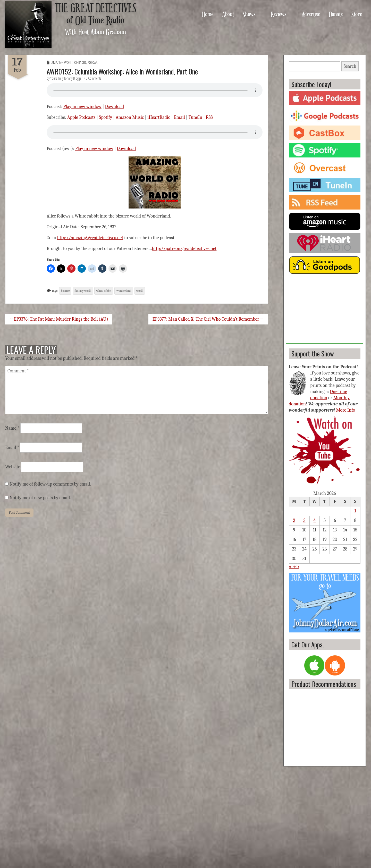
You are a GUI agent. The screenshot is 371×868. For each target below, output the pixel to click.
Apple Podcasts (81, 117)
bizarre (65, 291)
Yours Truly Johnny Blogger (66, 78)
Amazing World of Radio (69, 62)
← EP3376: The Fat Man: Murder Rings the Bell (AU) (59, 319)
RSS (209, 117)
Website (13, 467)
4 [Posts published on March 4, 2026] (315, 520)
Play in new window (82, 107)
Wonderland (124, 291)
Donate (336, 14)
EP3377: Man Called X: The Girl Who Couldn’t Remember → (208, 319)
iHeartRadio (159, 117)
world (140, 291)
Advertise (311, 14)
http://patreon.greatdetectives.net (184, 249)
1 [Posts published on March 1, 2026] (355, 511)
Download (114, 107)
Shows (249, 14)
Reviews (279, 14)
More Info (346, 410)
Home (208, 14)
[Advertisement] (324, 311)
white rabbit (104, 291)
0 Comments (93, 78)
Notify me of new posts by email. (40, 498)
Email (179, 117)
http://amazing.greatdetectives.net (90, 238)
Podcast (93, 62)
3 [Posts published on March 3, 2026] (304, 520)
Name (12, 428)
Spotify (106, 117)
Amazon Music (130, 117)
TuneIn (195, 117)
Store (357, 14)
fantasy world (83, 291)
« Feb (294, 567)
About (228, 14)
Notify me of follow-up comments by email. (50, 484)
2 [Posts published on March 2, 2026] (294, 520)
